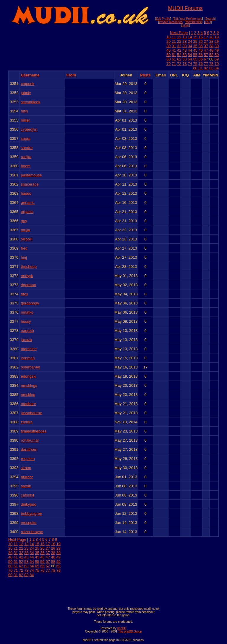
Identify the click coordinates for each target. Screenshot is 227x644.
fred (24, 248)
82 (206, 68)
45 (195, 50)
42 (179, 50)
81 (200, 68)
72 (179, 64)
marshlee (29, 349)
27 (206, 41)
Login (185, 25)
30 (168, 46)
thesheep (29, 267)
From (71, 75)
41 (174, 50)
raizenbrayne (32, 532)
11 (174, 37)
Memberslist (194, 22)
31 (174, 46)
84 (217, 68)
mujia (26, 230)
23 (184, 41)
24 (190, 41)
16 (200, 37)
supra (26, 139)
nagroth (27, 331)
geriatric (28, 203)
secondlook (31, 102)
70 (168, 64)
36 (200, 46)
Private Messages (171, 22)
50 (168, 55)
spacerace (30, 184)
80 (195, 68)
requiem (28, 459)
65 (195, 59)
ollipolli (27, 239)
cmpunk (28, 84)
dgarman (29, 285)
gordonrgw (30, 303)
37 (206, 46)
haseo (26, 193)
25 (195, 41)
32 (179, 46)
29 (217, 41)
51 (174, 55)
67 (206, 59)
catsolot (28, 495)
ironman (28, 358)
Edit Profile (163, 19)
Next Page (179, 33)
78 (211, 64)
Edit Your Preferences (188, 19)
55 (195, 55)
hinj (24, 257)
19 (217, 37)
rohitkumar (30, 440)
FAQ (208, 22)
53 (184, 55)
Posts (145, 75)
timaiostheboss (34, 431)
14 (190, 37)
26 (200, 41)
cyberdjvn (29, 129)
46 (200, 50)
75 (195, 64)
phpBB (122, 628)
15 (195, 37)
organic (27, 212)
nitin (25, 111)
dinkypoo (29, 504)
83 (211, 68)
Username (30, 75)
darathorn (29, 449)
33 (184, 46)
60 (168, 59)
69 (217, 59)
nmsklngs (29, 385)
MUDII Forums (185, 8)
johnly (26, 93)
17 (206, 37)
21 (174, 41)
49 (217, 50)
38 (211, 46)
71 (174, 64)
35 (195, 46)
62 (179, 59)
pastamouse (31, 175)
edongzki (29, 376)
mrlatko (27, 312)
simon (26, 468)
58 (211, 55)
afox (25, 294)
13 (184, 37)
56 (200, 55)
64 (190, 59)
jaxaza (27, 340)
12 (179, 37)
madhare (29, 404)
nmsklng (28, 395)
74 (190, 64)
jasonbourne (32, 413)
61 (174, 59)
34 (190, 46)
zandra (27, 422)
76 (200, 64)
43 (184, 50)
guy (24, 221)
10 (168, 37)
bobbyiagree (32, 513)
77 (206, 64)
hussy (26, 321)
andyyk (27, 276)
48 (211, 50)
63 (184, 59)
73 (184, 64)
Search (210, 19)
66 (200, 59)
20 (168, 41)
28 (211, 41)
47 (206, 50)
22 (179, 41)
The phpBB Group (130, 631)
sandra (27, 148)
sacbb (26, 486)
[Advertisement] (113, 591)
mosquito (29, 523)
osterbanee (31, 367)
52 (179, 55)
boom (26, 166)
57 (206, 55)
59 (217, 55)
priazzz (27, 477)
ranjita (26, 157)
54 (190, 55)
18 (211, 37)
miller (26, 120)
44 (190, 50)
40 (168, 50)
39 (217, 46)
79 (217, 64)
